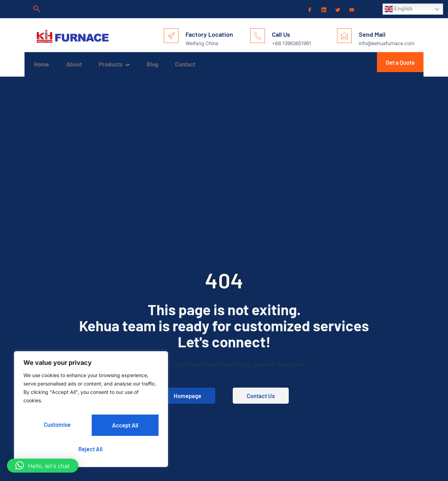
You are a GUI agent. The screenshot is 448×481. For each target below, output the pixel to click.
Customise (57, 426)
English (399, 9)
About (79, 64)
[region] (91, 411)
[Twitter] (337, 9)
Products (123, 64)
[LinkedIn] (323, 9)
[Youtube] (351, 9)
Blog (165, 64)
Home (43, 64)
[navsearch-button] (37, 9)
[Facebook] (309, 9)
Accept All (91, 448)
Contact (202, 64)
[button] (43, 466)
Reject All (124, 426)
